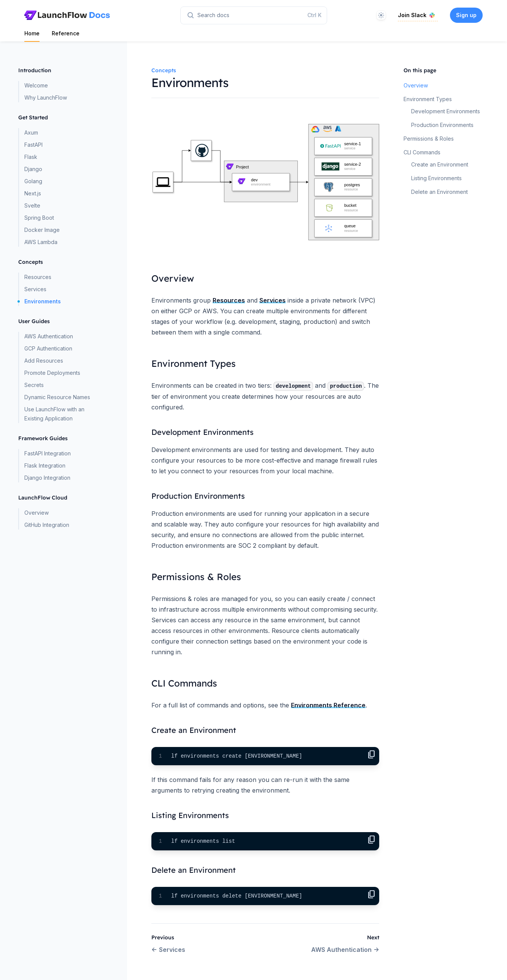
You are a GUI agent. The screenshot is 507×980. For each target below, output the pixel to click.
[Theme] (381, 15)
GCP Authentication (48, 348)
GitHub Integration (47, 525)
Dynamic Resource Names (57, 397)
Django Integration (47, 478)
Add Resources (44, 361)
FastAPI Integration (48, 453)
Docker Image (42, 230)
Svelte (32, 205)
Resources (38, 277)
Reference (66, 33)
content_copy (372, 755)
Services (35, 289)
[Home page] (67, 15)
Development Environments (446, 111)
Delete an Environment (439, 192)
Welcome (36, 85)
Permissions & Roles (429, 139)
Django (33, 169)
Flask (31, 157)
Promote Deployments (52, 373)
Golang (33, 181)
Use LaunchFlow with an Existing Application (54, 414)
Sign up (466, 15)
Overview (37, 513)
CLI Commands (422, 152)
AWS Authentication (49, 336)
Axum (31, 132)
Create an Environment (440, 164)
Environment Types (428, 99)
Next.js (33, 193)
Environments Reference (328, 705)
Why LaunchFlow (46, 98)
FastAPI (33, 145)
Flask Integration (45, 465)
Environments (43, 301)
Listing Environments (436, 178)
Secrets (34, 385)
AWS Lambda (41, 242)
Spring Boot (39, 218)
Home (32, 33)
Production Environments (442, 125)
